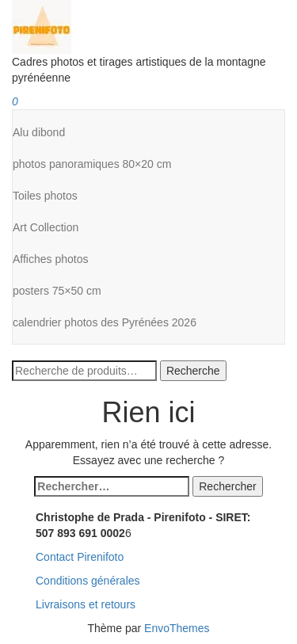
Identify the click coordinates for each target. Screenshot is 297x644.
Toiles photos (45, 196)
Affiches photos (50, 259)
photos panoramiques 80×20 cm (92, 164)
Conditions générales (88, 581)
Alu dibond (39, 132)
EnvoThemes (177, 628)
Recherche (193, 371)
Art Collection (46, 227)
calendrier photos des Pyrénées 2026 (105, 322)
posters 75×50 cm (57, 291)
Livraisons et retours (86, 604)
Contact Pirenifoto (80, 557)
